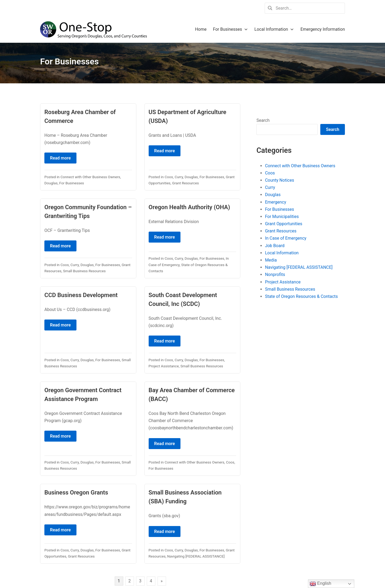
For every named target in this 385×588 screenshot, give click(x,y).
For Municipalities (282, 217)
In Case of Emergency (286, 238)
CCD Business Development (81, 295)
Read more (60, 158)
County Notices (280, 180)
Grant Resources (186, 183)
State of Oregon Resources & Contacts (301, 296)
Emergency (276, 202)
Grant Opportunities (284, 224)
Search (263, 120)
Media (271, 260)
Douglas (51, 183)
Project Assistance (164, 366)
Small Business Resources (84, 271)
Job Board (275, 246)
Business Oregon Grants (76, 492)
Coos (169, 177)
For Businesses (72, 183)
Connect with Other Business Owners (90, 177)
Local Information (282, 253)
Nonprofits (275, 274)
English (320, 584)
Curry (179, 177)
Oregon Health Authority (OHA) (189, 207)
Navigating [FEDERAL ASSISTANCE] (196, 556)
